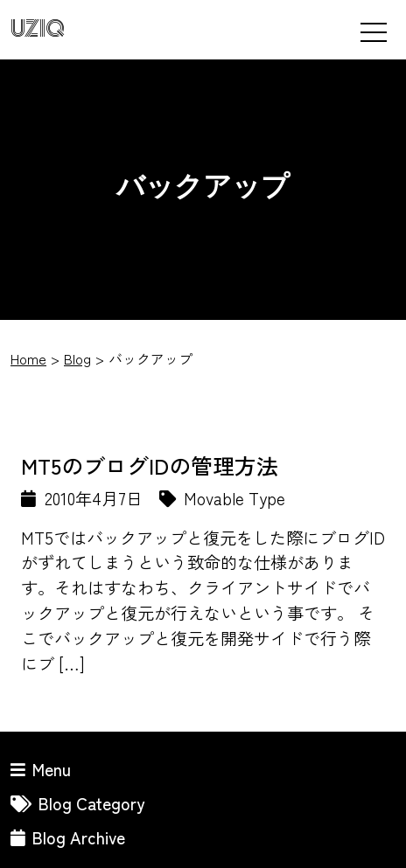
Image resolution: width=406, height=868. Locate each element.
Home (28, 358)
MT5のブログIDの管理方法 (150, 465)
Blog (77, 358)
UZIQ (38, 29)
